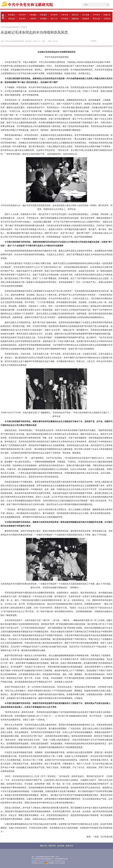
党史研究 (22, 19)
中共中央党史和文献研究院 (10, 27)
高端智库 (86, 19)
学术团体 (65, 19)
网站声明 (52, 846)
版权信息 (69, 846)
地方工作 (54, 19)
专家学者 (65, 15)
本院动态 (12, 19)
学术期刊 (96, 15)
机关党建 (86, 15)
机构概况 (12, 15)
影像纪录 (107, 15)
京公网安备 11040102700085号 (55, 863)
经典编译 (43, 15)
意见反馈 (61, 846)
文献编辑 (33, 15)
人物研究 (33, 19)
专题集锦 (107, 19)
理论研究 (22, 15)
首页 (3, 17)
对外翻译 (43, 19)
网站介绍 (44, 846)
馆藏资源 (75, 19)
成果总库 (75, 15)
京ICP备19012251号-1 (38, 863)
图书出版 (96, 19)
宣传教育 (54, 15)
